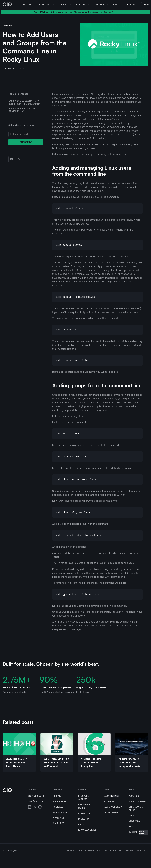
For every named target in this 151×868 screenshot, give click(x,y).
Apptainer (58, 818)
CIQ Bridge (59, 823)
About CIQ (134, 796)
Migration (84, 819)
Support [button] (65, 5)
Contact (132, 5)
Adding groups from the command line (22, 110)
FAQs (131, 827)
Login (146, 5)
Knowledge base (87, 830)
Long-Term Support (84, 806)
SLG (146, 851)
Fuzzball (58, 807)
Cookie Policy (93, 851)
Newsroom (135, 821)
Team (131, 816)
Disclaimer (110, 851)
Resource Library (113, 807)
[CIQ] (7, 5)
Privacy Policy (74, 851)
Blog (111, 796)
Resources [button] (83, 5)
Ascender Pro (61, 801)
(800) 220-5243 (36, 796)
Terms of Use (126, 851)
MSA (139, 851)
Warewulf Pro (61, 812)
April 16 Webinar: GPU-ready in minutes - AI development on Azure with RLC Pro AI (75, 12)
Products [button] (28, 5)
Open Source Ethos (136, 808)
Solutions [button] (47, 5)
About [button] (118, 5)
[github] (40, 807)
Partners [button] (102, 5)
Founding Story (137, 801)
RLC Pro (57, 796)
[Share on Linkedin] (11, 159)
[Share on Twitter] (19, 159)
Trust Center (111, 812)
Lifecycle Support (83, 798)
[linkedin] (30, 807)
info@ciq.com (36, 801)
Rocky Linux (74, 135)
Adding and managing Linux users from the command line (25, 103)
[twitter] (35, 807)
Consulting (85, 813)
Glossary (109, 801)
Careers (139, 833)
